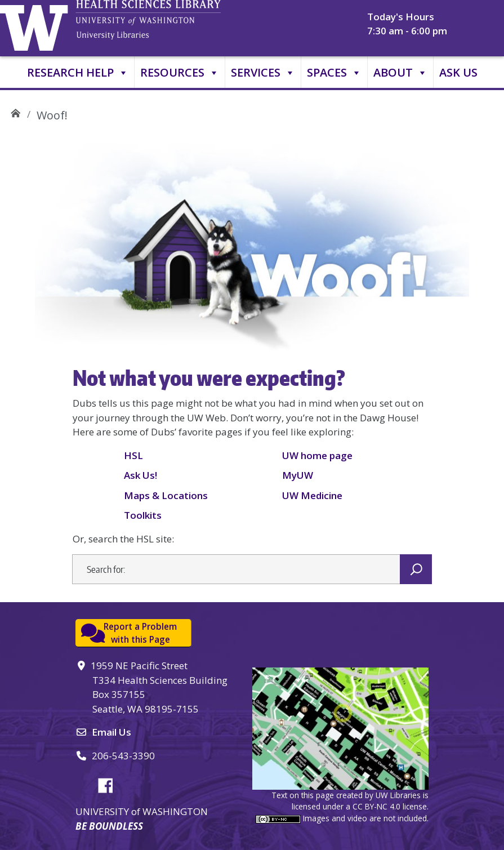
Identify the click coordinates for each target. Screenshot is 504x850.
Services (263, 73)
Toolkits (143, 515)
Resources (180, 73)
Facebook (110, 784)
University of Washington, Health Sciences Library (166, 25)
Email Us (111, 732)
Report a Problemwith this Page (140, 633)
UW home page (317, 455)
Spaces (334, 73)
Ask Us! (141, 475)
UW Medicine (312, 495)
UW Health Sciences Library (15, 111)
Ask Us (458, 72)
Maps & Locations (166, 495)
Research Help (78, 73)
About (400, 73)
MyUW (298, 475)
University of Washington (37, 25)
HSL (133, 455)
